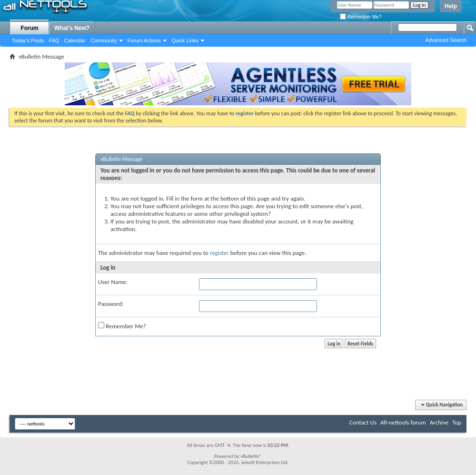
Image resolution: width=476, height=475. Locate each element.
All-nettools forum (403, 422)
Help (451, 6)
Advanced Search (446, 40)
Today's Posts (28, 40)
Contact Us (363, 422)
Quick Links (185, 40)
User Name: (113, 282)
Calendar (75, 40)
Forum (29, 28)
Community (104, 40)
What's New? (72, 28)
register (219, 253)
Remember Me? (361, 17)
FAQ (54, 40)
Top (457, 422)
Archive (439, 422)
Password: (111, 304)
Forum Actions (144, 40)
